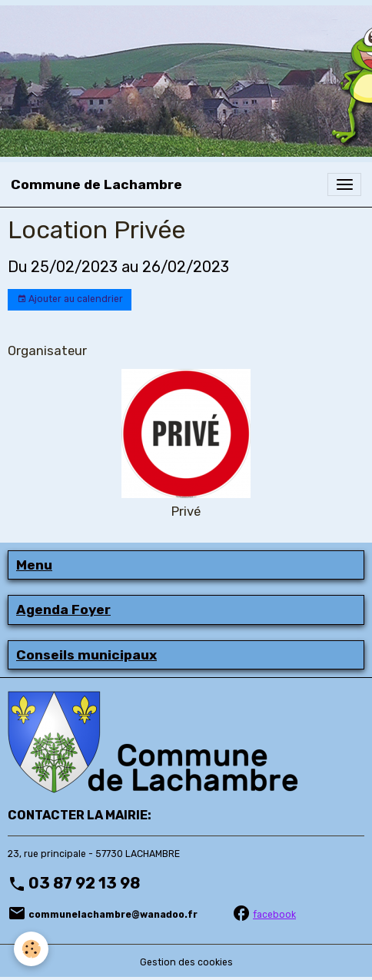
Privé (186, 511)
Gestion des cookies (186, 962)
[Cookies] (31, 949)
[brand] (96, 184)
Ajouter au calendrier (70, 299)
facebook (274, 915)
